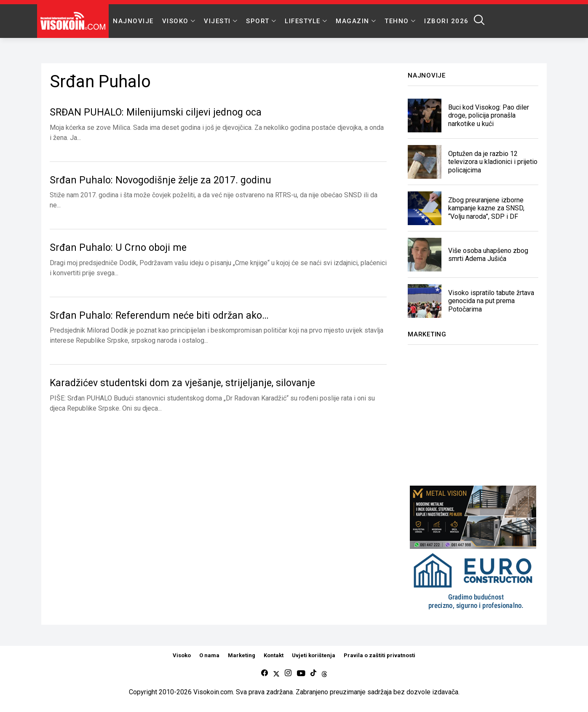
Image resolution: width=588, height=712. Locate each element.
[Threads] (324, 673)
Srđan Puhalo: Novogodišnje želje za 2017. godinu (160, 180)
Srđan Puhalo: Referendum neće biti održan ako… (159, 316)
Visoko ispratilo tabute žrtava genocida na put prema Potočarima (491, 301)
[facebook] (265, 673)
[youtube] (301, 673)
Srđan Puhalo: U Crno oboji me (118, 248)
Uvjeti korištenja (314, 655)
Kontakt (274, 655)
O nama (209, 655)
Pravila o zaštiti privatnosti (380, 655)
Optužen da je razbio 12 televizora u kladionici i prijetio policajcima (493, 162)
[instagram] (288, 673)
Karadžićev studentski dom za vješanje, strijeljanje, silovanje (182, 383)
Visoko (182, 655)
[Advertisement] (473, 410)
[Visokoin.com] (74, 21)
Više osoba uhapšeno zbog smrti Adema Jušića (488, 255)
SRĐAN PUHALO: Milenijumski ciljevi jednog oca (156, 112)
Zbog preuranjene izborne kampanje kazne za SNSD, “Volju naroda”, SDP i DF (486, 208)
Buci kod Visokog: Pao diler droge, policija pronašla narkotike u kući (489, 115)
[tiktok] (313, 673)
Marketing (242, 655)
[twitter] (276, 673)
